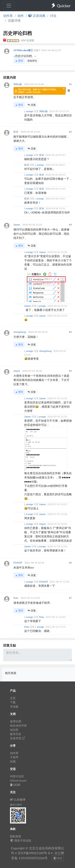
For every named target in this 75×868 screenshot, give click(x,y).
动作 (21, 16)
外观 (13, 761)
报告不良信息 (21, 840)
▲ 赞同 (19, 61)
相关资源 (11, 673)
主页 (13, 698)
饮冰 (16, 132)
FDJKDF (18, 563)
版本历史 (16, 734)
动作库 (8, 16)
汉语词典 (37, 16)
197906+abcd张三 (23, 50)
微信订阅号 (16, 805)
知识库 (14, 730)
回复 (32, 105)
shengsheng (20, 332)
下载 (13, 702)
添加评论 (32, 61)
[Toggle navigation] (9, 6)
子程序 (14, 757)
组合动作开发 (18, 725)
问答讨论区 (17, 776)
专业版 (14, 706)
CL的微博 (18, 799)
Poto (16, 598)
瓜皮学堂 (17, 738)
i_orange (29, 111)
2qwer (17, 225)
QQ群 (15, 785)
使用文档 (16, 721)
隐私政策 (16, 836)
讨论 (53, 16)
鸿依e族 (18, 84)
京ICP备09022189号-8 (34, 853)
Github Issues (18, 780)
